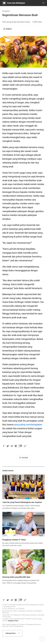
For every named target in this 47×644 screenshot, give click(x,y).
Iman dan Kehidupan (16, 3)
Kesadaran (6, 11)
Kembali (25, 458)
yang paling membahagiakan (28, 425)
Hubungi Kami (11, 633)
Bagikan (8, 29)
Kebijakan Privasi (13, 621)
